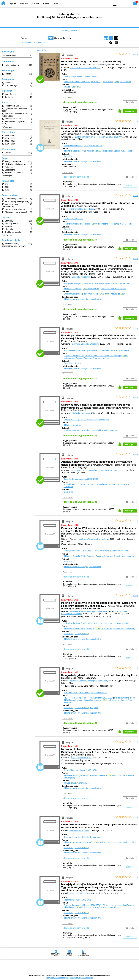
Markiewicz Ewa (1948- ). (75, 420)
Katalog (67, 87)
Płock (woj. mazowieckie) (121, 224)
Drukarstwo (68, 487)
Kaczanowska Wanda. (73, 219)
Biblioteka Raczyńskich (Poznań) (78, 842)
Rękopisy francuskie (89, 294)
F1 (120, 3)
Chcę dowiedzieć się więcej (57, 978)
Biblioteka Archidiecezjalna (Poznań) (118, 905)
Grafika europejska (72, 430)
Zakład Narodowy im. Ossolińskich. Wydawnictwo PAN (99, 137)
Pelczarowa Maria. (102, 551)
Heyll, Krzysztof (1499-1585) (100, 698)
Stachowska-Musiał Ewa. (81, 350)
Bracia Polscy (123, 484)
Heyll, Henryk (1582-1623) (75, 698)
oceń (136, 54)
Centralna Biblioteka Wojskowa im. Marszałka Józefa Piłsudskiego (92, 356)
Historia (35, 3)
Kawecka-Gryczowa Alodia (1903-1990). (81, 76)
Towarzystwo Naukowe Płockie (81, 209)
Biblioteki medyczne (93, 700)
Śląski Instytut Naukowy (81, 758)
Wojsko (79, 358)
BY (109, 3)
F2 (126, 3)
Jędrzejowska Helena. (104, 623)
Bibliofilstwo (108, 82)
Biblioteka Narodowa (81, 277)
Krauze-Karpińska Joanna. (107, 283)
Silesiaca (103, 775)
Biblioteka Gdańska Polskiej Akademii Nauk (89, 611)
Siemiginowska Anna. (93, 146)
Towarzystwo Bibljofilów (80, 893)
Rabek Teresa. (126, 283)
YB (103, 3)
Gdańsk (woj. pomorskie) (124, 151)
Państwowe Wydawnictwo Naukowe (93, 539)
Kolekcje (42, 42)
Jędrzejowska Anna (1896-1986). (78, 551)
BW (98, 3)
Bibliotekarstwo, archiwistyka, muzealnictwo (82, 161)
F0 (115, 3)
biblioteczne (123, 82)
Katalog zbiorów (69, 30)
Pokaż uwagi (67, 98)
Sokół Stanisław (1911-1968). (77, 693)
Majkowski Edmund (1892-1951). (78, 900)
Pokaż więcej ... (8, 127)
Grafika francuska (71, 294)
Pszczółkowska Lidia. (73, 146)
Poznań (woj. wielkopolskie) (124, 842)
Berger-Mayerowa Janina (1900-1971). (80, 770)
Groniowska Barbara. (114, 350)
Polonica (90, 151)
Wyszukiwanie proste (29, 42)
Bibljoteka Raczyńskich (79, 831)
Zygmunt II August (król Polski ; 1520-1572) (82, 82)
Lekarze (79, 700)
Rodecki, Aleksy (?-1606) (74, 484)
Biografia (94, 708)
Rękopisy (86, 430)
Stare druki (68, 156)
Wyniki (13, 3)
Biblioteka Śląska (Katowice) (76, 775)
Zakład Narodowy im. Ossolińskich (85, 68)
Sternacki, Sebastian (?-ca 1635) (101, 484)
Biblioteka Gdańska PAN (74, 151)
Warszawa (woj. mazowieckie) (114, 289)
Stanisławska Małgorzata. (98, 420)
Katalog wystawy (110, 430)
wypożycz (130, 111)
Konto (56, 3)
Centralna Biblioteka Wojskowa (85, 344)
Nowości (24, 3)
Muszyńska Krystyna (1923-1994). (79, 283)
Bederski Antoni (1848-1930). (82, 837)
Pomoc (46, 3)
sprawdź (130, 186)
